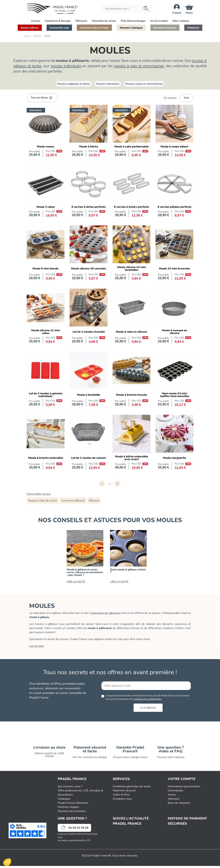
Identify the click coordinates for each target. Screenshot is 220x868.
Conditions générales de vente (132, 788)
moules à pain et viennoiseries (139, 66)
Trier (186, 98)
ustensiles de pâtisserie (106, 613)
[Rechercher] (127, 9)
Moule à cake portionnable (131, 147)
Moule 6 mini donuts (46, 269)
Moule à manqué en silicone (175, 332)
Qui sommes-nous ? (70, 788)
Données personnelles (72, 813)
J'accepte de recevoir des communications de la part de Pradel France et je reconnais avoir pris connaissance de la (148, 697)
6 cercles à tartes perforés (89, 207)
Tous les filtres (42, 98)
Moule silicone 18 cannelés (89, 269)
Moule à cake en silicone (131, 332)
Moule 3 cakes (46, 207)
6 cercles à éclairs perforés (131, 207)
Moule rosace (46, 147)
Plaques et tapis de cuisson (43, 501)
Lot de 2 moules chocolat (89, 332)
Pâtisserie (94, 501)
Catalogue (64, 801)
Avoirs (172, 797)
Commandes (175, 793)
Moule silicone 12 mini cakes (46, 332)
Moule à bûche (89, 147)
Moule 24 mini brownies (175, 269)
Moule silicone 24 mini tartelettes (132, 269)
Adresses (174, 801)
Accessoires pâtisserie (73, 501)
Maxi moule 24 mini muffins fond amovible (175, 395)
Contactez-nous (122, 801)
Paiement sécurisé (124, 793)
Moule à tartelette (89, 395)
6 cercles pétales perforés (175, 207)
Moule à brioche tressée (131, 395)
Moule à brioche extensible (46, 458)
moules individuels (66, 66)
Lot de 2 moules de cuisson (89, 458)
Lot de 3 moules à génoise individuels (46, 395)
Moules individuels (108, 84)
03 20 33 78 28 (78, 830)
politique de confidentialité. (148, 699)
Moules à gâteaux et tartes (74, 84)
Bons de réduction (179, 805)
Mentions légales (68, 809)
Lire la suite (37, 646)
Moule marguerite (174, 458)
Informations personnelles (184, 788)
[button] (36, 21)
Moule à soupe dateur (174, 147)
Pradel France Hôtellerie (73, 805)
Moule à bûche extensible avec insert (131, 458)
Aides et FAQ (121, 797)
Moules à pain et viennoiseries (144, 84)
